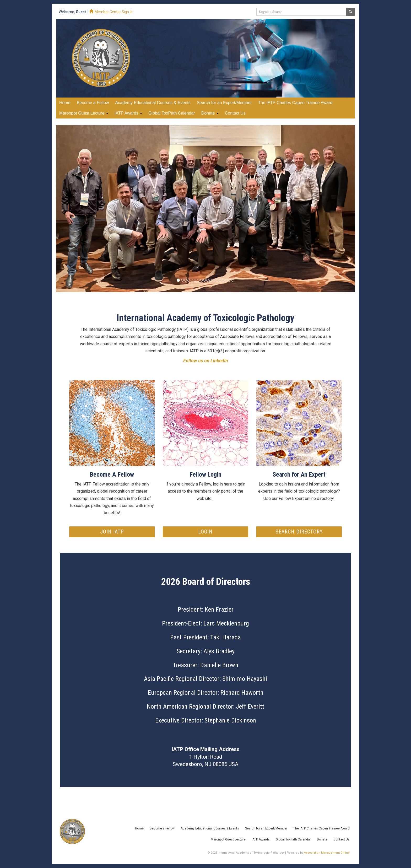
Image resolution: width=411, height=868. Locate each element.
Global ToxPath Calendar (293, 839)
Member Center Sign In (111, 12)
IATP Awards (128, 113)
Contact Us (342, 839)
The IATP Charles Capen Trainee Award (321, 828)
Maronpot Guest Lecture (84, 113)
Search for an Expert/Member (266, 828)
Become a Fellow (162, 828)
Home (65, 103)
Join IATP (112, 532)
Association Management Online (327, 853)
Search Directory (299, 532)
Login (205, 532)
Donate (210, 113)
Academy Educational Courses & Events (210, 828)
